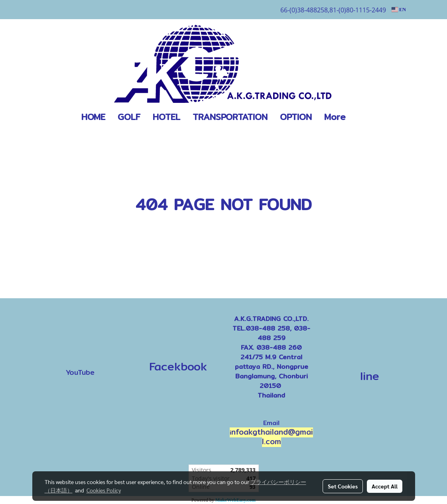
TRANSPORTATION (230, 117)
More (335, 117)
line (370, 376)
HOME (93, 117)
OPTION (296, 117)
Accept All (385, 486)
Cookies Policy (104, 490)
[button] (364, 117)
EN (399, 10)
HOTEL (166, 117)
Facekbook (176, 366)
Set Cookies (343, 486)
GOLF (129, 117)
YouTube (80, 372)
